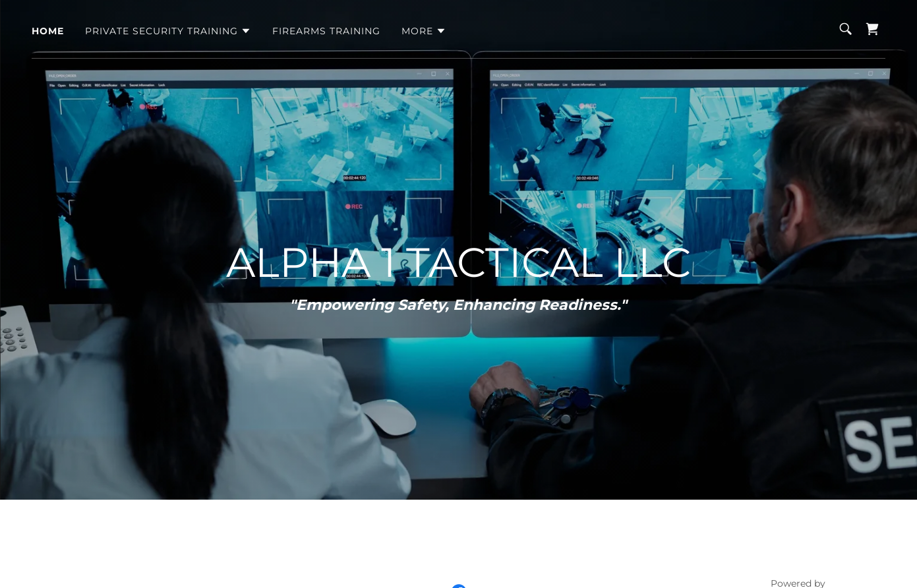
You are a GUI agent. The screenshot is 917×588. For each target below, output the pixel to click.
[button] (168, 31)
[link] (872, 29)
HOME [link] (48, 31)
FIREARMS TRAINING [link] (326, 31)
